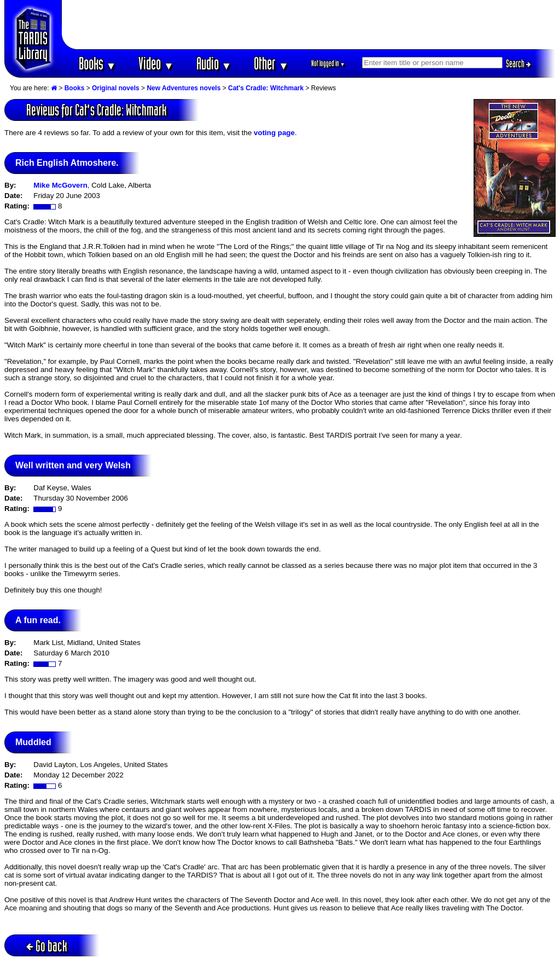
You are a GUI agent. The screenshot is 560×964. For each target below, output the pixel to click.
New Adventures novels (183, 88)
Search (518, 63)
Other (271, 63)
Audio (214, 63)
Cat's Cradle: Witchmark (266, 88)
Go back (47, 946)
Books (98, 63)
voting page (274, 133)
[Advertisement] (309, 25)
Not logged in (328, 63)
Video (156, 63)
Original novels (116, 88)
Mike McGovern (60, 185)
